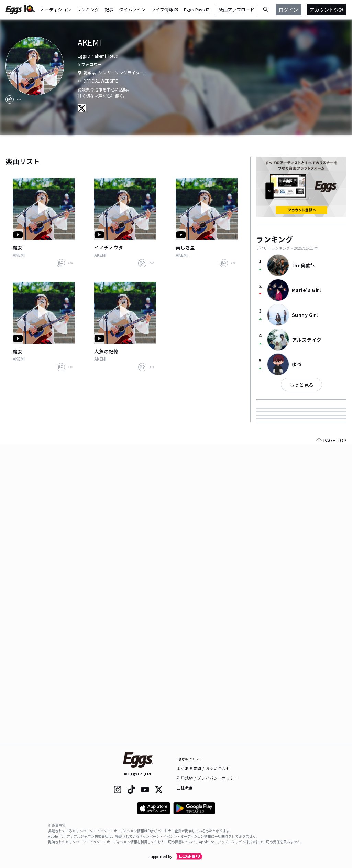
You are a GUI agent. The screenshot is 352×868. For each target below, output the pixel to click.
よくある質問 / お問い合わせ (204, 768)
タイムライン (132, 9)
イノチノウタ (109, 247)
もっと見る (301, 385)
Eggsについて (190, 759)
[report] (19, 99)
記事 (109, 9)
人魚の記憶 (106, 351)
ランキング (88, 9)
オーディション (56, 9)
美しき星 (185, 247)
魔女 (18, 247)
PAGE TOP (331, 740)
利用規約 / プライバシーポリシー (208, 778)
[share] (10, 99)
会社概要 (185, 787)
